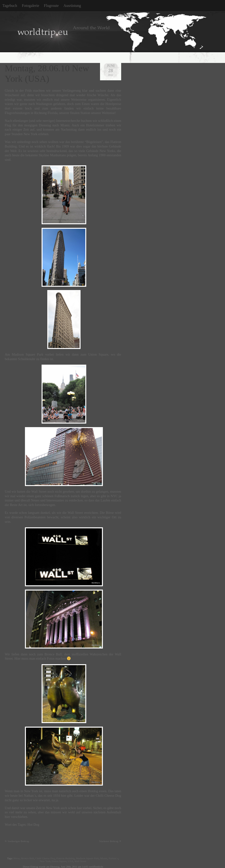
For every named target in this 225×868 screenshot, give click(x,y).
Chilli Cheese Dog (45, 858)
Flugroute (51, 6)
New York (45, 861)
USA (70, 861)
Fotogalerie (31, 6)
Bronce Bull (27, 858)
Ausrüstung (72, 6)
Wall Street (80, 861)
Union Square (59, 861)
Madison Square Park (87, 858)
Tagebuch (10, 6)
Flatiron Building (65, 858)
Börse (17, 858)
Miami (104, 858)
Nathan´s (113, 858)
